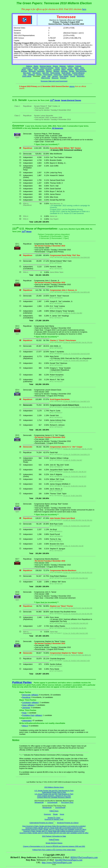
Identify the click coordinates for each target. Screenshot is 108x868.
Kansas (41, 69)
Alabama (29, 66)
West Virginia (46, 78)
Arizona (55, 66)
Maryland (70, 69)
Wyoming (63, 78)
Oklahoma (31, 74)
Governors (47, 814)
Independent (27, 721)
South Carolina (79, 74)
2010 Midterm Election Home (54, 787)
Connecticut (27, 68)
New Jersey (27, 73)
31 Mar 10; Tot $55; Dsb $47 (73, 460)
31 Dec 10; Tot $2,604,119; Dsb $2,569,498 (78, 614)
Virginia (72, 76)
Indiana (30, 69)
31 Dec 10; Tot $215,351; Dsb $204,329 (76, 526)
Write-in (25, 726)
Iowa (36, 69)
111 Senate (55, 100)
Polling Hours (54, 811)
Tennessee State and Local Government (54, 81)
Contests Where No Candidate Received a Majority (54, 797)
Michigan (24, 71)
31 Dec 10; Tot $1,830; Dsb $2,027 (75, 476)
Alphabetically (39, 802)
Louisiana (57, 69)
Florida (57, 68)
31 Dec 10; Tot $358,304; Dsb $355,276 (76, 454)
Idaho (82, 68)
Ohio (25, 74)
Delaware (36, 68)
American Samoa (45, 66)
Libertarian (26, 708)
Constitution (27, 703)
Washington (81, 76)
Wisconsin (55, 78)
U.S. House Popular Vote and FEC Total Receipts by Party (54, 794)
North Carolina (55, 73)
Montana (56, 71)
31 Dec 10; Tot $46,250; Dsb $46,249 (76, 623)
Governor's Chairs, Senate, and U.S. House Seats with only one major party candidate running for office (54, 833)
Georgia (64, 68)
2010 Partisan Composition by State (54, 836)
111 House (27, 232)
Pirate (24, 713)
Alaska (36, 66)
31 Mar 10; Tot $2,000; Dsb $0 (73, 546)
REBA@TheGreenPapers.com (84, 857)
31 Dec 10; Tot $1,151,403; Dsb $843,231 (77, 655)
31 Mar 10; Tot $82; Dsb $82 (73, 313)
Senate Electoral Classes (71, 100)
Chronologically (52, 802)
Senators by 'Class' (54, 818)
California (71, 66)
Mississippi (41, 71)
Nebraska (64, 71)
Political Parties (22, 682)
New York (45, 73)
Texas (44, 76)
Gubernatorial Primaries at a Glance (41, 823)
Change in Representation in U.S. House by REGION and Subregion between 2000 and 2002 (54, 846)
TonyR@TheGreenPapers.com (69, 860)
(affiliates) (35, 695)
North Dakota (66, 73)
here (84, 9)
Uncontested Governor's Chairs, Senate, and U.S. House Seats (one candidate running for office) (54, 829)
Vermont (55, 76)
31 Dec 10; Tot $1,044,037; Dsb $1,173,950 (78, 449)
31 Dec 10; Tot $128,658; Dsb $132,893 (76, 354)
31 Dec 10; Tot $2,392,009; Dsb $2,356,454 (78, 520)
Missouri (49, 71)
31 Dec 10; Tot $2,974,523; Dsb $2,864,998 (78, 608)
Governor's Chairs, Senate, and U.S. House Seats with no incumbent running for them (54, 828)
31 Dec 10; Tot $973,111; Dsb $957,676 (76, 401)
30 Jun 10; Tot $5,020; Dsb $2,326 (75, 486)
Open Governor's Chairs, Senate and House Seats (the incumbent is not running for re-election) (54, 826)
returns (72, 86)
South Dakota (27, 76)
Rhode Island (68, 74)
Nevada (72, 71)
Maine (63, 69)
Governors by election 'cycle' (54, 819)
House (62, 814)
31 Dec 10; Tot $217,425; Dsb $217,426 (76, 661)
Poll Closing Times (67, 802)
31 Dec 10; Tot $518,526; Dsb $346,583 (76, 257)
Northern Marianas (78, 73)
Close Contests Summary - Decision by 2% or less (54, 796)
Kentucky (49, 69)
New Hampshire (81, 71)
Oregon (39, 74)
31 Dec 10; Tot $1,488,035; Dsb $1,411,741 (78, 407)
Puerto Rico (58, 74)
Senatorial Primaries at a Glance (68, 823)
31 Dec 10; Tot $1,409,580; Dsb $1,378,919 (78, 342)
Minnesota (32, 71)
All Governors (58, 128)
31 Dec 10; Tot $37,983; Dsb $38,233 (76, 360)
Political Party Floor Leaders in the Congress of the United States (54, 850)
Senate (55, 814)
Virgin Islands (64, 76)
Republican (26, 697)
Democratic (26, 695)
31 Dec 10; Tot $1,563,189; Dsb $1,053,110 (78, 572)
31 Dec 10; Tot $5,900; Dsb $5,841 (75, 628)
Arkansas (63, 66)
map (17, 246)
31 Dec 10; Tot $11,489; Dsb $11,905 (76, 633)
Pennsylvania (48, 74)
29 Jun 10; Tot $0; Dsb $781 (73, 496)
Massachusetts (80, 69)
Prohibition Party (28, 715)
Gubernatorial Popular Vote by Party (54, 792)
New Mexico (37, 73)
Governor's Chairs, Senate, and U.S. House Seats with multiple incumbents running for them (54, 831)
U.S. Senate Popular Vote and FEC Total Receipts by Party (54, 791)
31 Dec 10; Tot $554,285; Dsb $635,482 (76, 292)
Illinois (24, 69)
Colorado (78, 66)
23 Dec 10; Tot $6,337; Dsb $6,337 (75, 472)
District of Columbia (47, 68)
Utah (49, 76)
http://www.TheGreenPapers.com (57, 862)
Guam (70, 68)
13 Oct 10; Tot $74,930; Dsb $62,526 (76, 578)
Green (24, 705)
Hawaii (76, 68)
